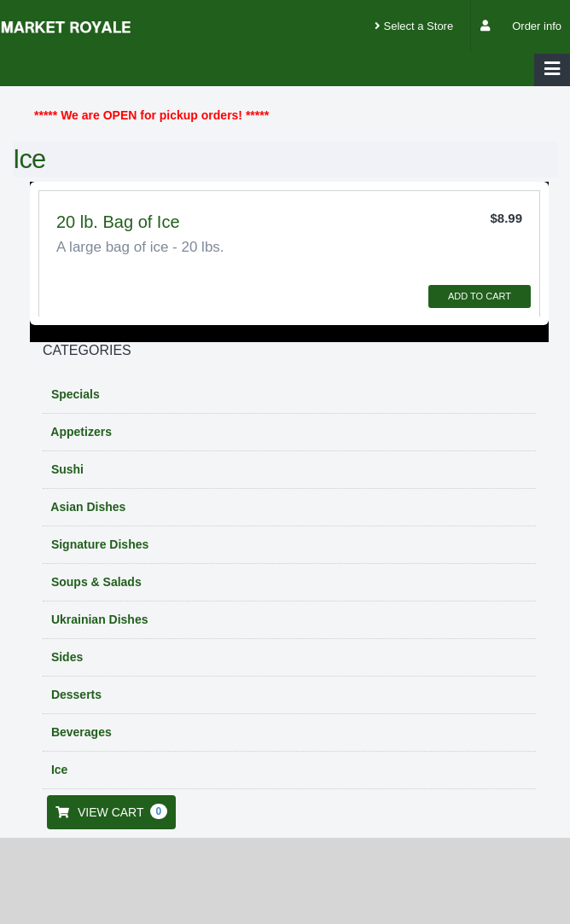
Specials (74, 394)
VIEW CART (111, 811)
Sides (65, 657)
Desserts (75, 694)
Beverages (80, 732)
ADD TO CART (480, 296)
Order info (537, 26)
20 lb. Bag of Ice (118, 222)
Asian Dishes (87, 507)
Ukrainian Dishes (98, 619)
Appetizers (80, 432)
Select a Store (414, 26)
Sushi (66, 469)
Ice (58, 770)
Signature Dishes (98, 544)
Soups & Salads (95, 582)
